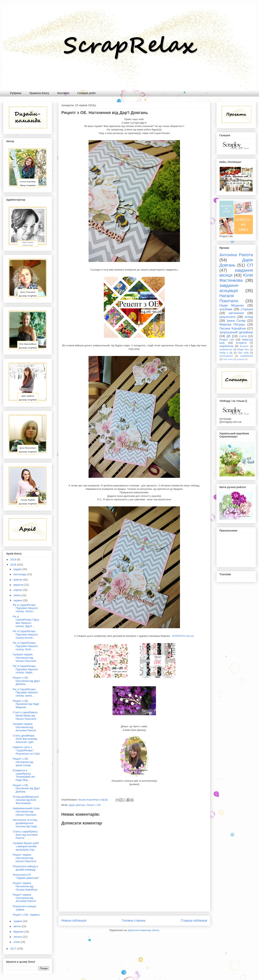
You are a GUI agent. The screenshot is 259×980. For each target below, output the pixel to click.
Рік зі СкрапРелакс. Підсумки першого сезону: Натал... (25, 608)
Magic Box (243, 350)
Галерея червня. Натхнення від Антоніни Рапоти (24, 727)
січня (17, 942)
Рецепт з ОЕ (94, 805)
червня (18, 600)
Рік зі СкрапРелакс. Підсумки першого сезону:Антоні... (25, 634)
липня (17, 595)
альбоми (226, 309)
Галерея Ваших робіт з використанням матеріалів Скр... (26, 846)
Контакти (63, 93)
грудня (18, 569)
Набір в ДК (226, 353)
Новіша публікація (74, 921)
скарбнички (247, 356)
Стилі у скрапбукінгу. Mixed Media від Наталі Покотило (25, 716)
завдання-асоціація (229, 288)
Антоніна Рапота (236, 255)
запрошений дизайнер (236, 332)
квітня (17, 926)
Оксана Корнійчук (233, 328)
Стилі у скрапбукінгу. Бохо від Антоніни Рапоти (25, 835)
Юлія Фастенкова (236, 278)
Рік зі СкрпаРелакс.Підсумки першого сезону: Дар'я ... (26, 621)
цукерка (240, 359)
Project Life (227, 340)
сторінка (247, 309)
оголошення (226, 356)
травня (18, 921)
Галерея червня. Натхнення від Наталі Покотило (25, 658)
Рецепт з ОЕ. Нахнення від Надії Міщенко (26, 704)
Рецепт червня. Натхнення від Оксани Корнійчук (25, 886)
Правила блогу (39, 93)
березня (19, 932)
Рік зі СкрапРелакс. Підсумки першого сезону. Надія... (25, 669)
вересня (19, 585)
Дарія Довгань (77, 805)
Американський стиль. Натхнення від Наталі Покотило (27, 812)
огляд (249, 317)
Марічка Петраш (232, 324)
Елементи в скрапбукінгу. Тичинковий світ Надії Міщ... (24, 775)
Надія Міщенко (232, 305)
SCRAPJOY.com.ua (183, 636)
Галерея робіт (87, 93)
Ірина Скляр (236, 321)
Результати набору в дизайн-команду (25, 868)
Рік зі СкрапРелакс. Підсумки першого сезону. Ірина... (25, 693)
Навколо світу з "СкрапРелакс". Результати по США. (27, 750)
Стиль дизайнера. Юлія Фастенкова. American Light (25, 739)
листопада (20, 574)
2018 (14, 565)
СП (250, 265)
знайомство (226, 350)
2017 (14, 949)
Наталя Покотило (229, 298)
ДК (228, 336)
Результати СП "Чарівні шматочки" (26, 876)
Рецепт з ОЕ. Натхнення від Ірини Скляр (23, 762)
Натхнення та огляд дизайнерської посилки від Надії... (26, 823)
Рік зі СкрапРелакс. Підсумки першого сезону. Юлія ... (25, 646)
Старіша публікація (194, 921)
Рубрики (16, 93)
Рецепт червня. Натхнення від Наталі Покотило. (25, 858)
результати (227, 317)
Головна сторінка (134, 921)
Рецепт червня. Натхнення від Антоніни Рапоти (24, 898)
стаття (243, 336)
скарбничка (226, 346)
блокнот (244, 346)
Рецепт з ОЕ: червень (26, 915)
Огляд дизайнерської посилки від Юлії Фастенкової (26, 800)
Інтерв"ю (241, 343)
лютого (18, 937)
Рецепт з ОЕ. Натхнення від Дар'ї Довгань (26, 681)
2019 (14, 559)
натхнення (236, 313)
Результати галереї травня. (24, 908)
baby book (228, 359)
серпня (18, 590)
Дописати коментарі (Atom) (144, 930)
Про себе (243, 353)
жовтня (18, 580)
